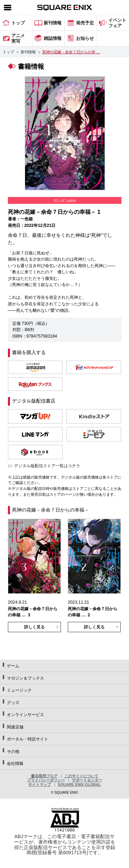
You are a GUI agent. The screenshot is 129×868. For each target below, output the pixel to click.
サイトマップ (40, 784)
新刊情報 (28, 52)
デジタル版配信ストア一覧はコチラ (47, 466)
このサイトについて (81, 776)
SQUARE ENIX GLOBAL (79, 784)
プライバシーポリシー (46, 780)
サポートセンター (87, 780)
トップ (8, 52)
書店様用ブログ (44, 776)
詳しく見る (34, 627)
